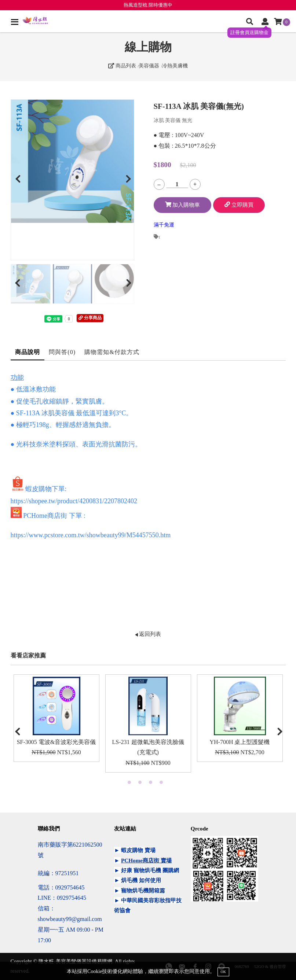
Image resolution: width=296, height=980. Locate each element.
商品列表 (122, 66)
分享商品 (90, 318)
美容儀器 (149, 66)
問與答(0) (62, 352)
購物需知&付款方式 (112, 352)
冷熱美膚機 (175, 66)
